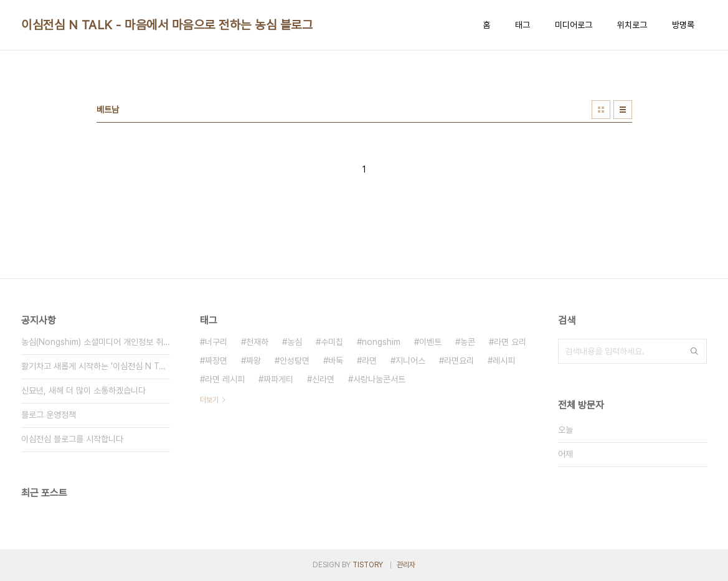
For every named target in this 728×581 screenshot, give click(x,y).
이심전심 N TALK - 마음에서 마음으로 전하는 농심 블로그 (167, 25)
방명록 (683, 25)
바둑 (336, 361)
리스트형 (623, 110)
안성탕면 (295, 361)
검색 (694, 351)
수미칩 (332, 342)
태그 (522, 25)
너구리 (216, 342)
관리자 (406, 565)
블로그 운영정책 (49, 415)
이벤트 (430, 342)
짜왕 (253, 361)
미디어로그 (574, 25)
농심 (295, 342)
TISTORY (368, 565)
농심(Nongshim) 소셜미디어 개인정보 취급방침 (96, 342)
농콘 (468, 342)
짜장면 (216, 361)
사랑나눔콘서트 (379, 379)
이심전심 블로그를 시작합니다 (72, 439)
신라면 (323, 379)
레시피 (504, 361)
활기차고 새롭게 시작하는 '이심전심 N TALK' (96, 366)
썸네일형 (601, 110)
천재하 (257, 342)
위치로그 (632, 25)
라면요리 (459, 361)
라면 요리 (510, 342)
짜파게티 (278, 379)
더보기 (209, 400)
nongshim (381, 342)
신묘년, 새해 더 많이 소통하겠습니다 (83, 390)
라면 (369, 361)
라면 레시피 (225, 379)
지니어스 (410, 361)
